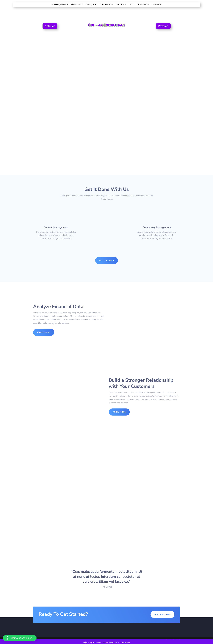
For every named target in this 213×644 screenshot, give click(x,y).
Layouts (120, 5)
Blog (132, 5)
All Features (107, 260)
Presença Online (60, 5)
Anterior (50, 26)
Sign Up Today (162, 614)
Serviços (90, 5)
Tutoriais (142, 5)
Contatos (157, 5)
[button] (20, 638)
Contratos (105, 5)
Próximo (163, 26)
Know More (44, 332)
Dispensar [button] (126, 642)
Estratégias (77, 5)
